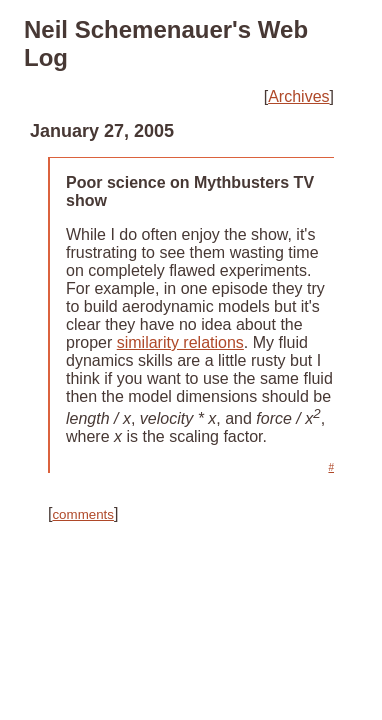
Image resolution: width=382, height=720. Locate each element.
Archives (298, 96)
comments (82, 514)
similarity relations (180, 342)
